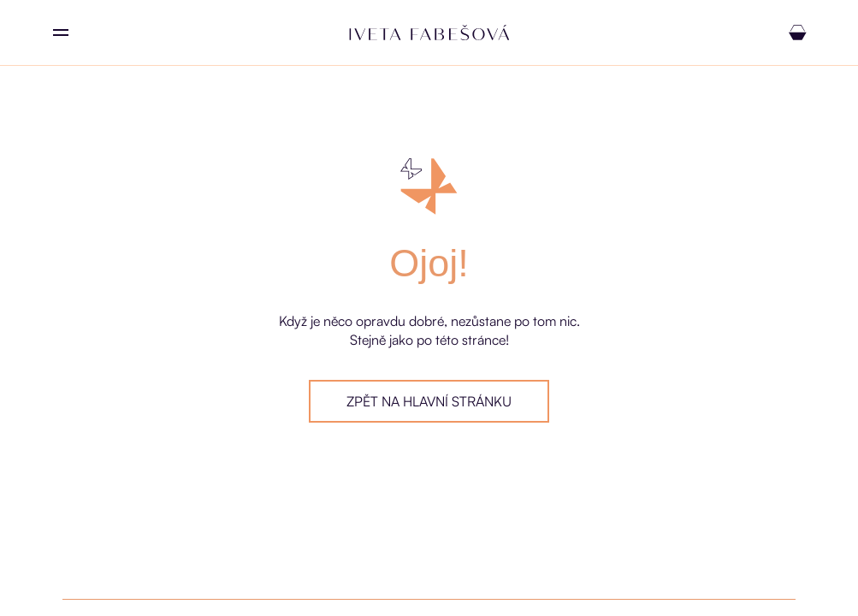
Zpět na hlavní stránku (429, 401)
